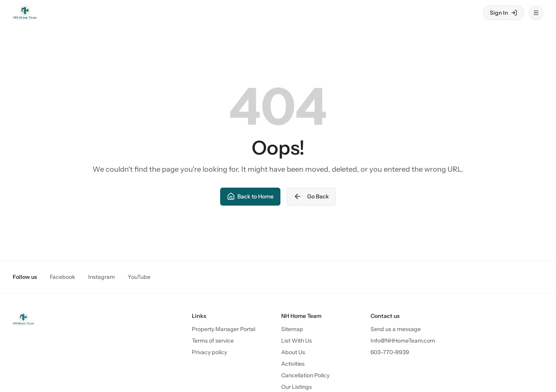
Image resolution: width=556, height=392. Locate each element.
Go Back (311, 196)
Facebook (63, 277)
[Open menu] (536, 13)
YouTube (139, 277)
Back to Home (250, 196)
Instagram (102, 277)
